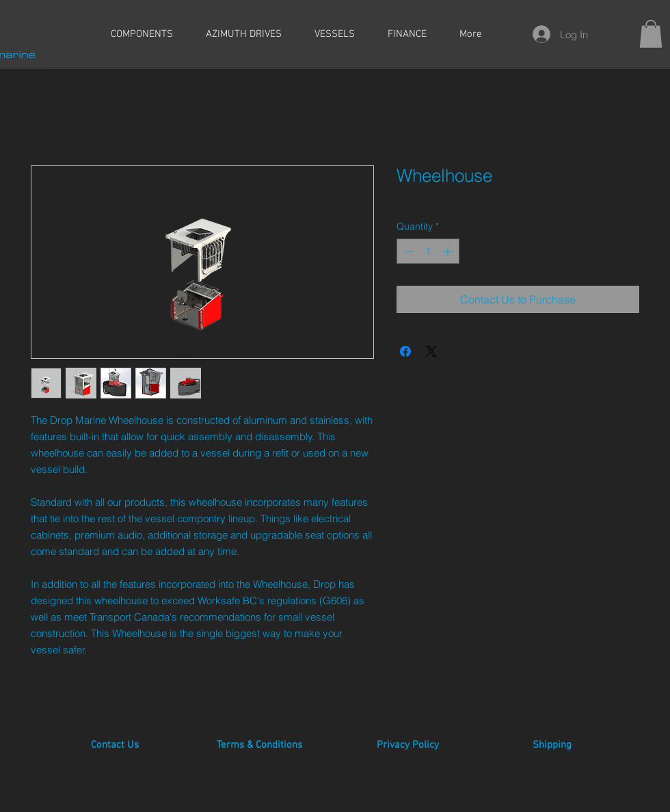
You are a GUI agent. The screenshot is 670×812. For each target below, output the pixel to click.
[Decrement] (407, 251)
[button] (651, 34)
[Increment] (449, 251)
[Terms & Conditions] (259, 745)
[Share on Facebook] (405, 351)
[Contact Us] (115, 745)
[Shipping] (552, 745)
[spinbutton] (428, 251)
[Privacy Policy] (407, 745)
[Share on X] (431, 351)
